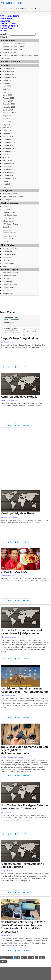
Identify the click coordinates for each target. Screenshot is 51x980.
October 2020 (8, 74)
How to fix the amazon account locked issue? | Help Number (20, 57)
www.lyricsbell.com (7, 342)
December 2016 (9, 169)
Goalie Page (6, 18)
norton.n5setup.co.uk (8, 696)
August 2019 (8, 116)
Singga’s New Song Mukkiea (14, 44)
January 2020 (8, 101)
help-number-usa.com (8, 637)
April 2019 (7, 128)
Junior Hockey (8, 218)
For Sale (4, 31)
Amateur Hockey (9, 212)
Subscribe (17, 13)
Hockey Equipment (9, 26)
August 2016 (8, 181)
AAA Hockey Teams (10, 16)
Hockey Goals (7, 28)
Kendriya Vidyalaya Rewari (13, 50)
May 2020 (7, 89)
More (33, 9)
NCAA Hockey (8, 221)
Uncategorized (8, 200)
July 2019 (6, 119)
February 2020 (8, 98)
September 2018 (9, 148)
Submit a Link (6, 13)
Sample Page (8, 294)
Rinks (5, 266)
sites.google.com (6, 871)
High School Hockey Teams (13, 197)
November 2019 (9, 107)
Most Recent (20, 9)
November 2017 (9, 151)
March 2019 (7, 131)
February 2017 (8, 163)
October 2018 (8, 146)
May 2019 (7, 125)
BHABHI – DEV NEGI (11, 53)
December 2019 (9, 104)
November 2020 (9, 71)
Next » (4, 961)
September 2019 (9, 113)
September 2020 (9, 77)
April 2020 (7, 92)
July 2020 (6, 83)
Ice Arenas (5, 21)
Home (5, 206)
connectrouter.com (7, 812)
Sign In (27, 13)
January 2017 (8, 166)
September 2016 (9, 178)
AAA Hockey (8, 209)
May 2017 (7, 154)
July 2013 (6, 184)
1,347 (42, 958)
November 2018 (9, 143)
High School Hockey (11, 215)
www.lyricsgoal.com (7, 576)
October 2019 (8, 110)
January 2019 (8, 137)
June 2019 (7, 122)
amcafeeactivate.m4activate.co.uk (12, 757)
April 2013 (7, 187)
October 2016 (8, 175)
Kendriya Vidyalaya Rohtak (13, 47)
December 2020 (9, 68)
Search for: (5, 34)
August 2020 (8, 80)
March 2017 (7, 160)
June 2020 (7, 86)
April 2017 (7, 157)
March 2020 (7, 95)
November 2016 (9, 172)
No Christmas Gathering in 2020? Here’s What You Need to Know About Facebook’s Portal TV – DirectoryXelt (23, 927)
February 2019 (8, 134)
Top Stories (7, 9)
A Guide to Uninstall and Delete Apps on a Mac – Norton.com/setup (24, 690)
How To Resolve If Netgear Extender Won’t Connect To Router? (25, 807)
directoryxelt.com (6, 935)
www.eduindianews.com (9, 400)
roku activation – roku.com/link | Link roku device (22, 865)
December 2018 (9, 140)
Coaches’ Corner (8, 23)
